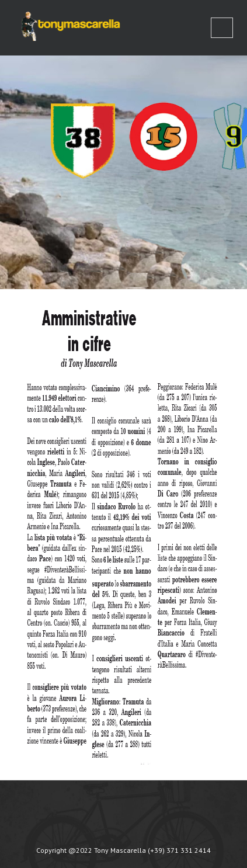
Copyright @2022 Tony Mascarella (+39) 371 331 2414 (123, 850)
